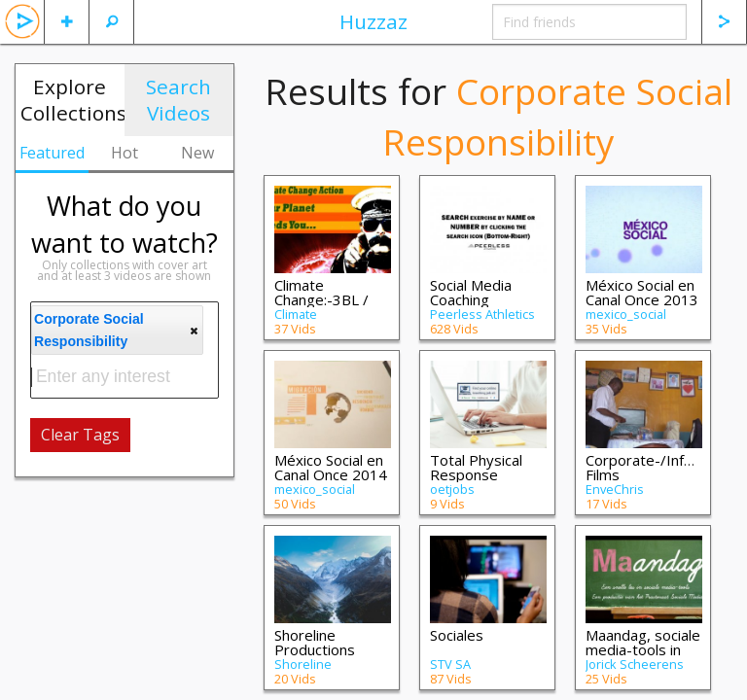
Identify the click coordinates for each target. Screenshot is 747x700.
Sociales (457, 635)
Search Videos (178, 100)
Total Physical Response (476, 467)
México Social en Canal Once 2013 (642, 292)
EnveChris (615, 489)
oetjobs (452, 489)
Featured (52, 153)
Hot (124, 153)
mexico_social (626, 314)
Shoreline (303, 664)
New (197, 153)
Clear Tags (80, 435)
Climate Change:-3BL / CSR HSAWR (321, 299)
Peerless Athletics (482, 314)
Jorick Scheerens (635, 664)
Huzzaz (373, 21)
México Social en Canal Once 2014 (331, 467)
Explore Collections (72, 100)
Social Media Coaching (471, 292)
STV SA (450, 664)
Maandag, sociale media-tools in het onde (643, 649)
